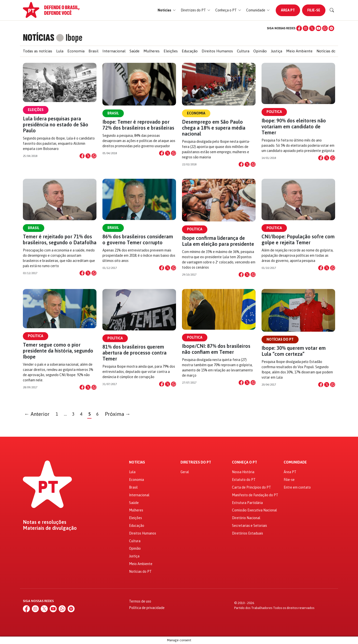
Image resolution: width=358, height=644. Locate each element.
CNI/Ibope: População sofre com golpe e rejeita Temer (298, 239)
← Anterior (37, 414)
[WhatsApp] (325, 28)
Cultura (243, 51)
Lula (60, 51)
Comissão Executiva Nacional (254, 510)
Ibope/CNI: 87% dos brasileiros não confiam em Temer (216, 349)
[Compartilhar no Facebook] (82, 156)
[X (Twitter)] (312, 28)
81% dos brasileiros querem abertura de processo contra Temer (134, 353)
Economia (76, 51)
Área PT (288, 10)
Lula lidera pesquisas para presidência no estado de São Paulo (56, 125)
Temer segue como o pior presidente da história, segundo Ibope (58, 351)
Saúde (134, 51)
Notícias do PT (329, 51)
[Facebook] (299, 28)
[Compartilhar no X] (88, 156)
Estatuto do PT (244, 480)
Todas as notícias (38, 51)
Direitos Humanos (217, 51)
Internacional (114, 51)
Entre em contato (297, 487)
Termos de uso (140, 601)
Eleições (171, 51)
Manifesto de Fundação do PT (255, 495)
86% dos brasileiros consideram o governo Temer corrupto (138, 239)
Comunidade (295, 462)
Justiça (276, 51)
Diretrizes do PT (196, 462)
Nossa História (243, 472)
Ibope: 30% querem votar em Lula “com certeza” (294, 351)
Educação (190, 51)
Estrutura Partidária (247, 503)
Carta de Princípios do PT (251, 487)
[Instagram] (306, 28)
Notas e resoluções (45, 522)
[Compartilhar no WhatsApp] (94, 156)
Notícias (137, 462)
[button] (167, 10)
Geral (185, 472)
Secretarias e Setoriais (249, 526)
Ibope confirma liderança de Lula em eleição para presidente (218, 241)
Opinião (260, 51)
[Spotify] (331, 28)
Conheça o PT (245, 462)
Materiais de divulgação (50, 528)
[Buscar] (332, 10)
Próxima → (118, 414)
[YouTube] (318, 28)
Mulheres (152, 51)
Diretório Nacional (246, 518)
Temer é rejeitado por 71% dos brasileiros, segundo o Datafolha (60, 239)
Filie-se (314, 10)
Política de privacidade (147, 608)
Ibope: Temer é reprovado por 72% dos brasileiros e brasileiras (138, 125)
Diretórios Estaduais (247, 533)
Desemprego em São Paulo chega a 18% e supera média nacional (214, 128)
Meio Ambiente (299, 51)
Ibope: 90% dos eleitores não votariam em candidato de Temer (294, 126)
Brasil (93, 51)
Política (274, 112)
